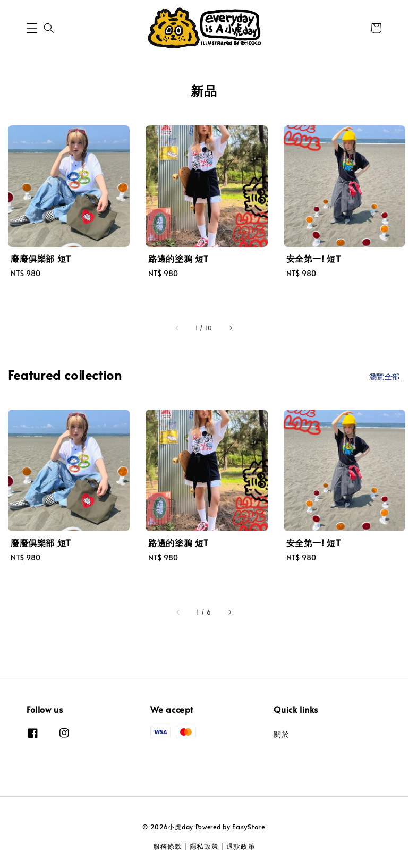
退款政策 (241, 846)
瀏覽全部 (385, 376)
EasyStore (249, 827)
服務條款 (168, 846)
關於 (281, 734)
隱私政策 (204, 846)
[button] (32, 28)
